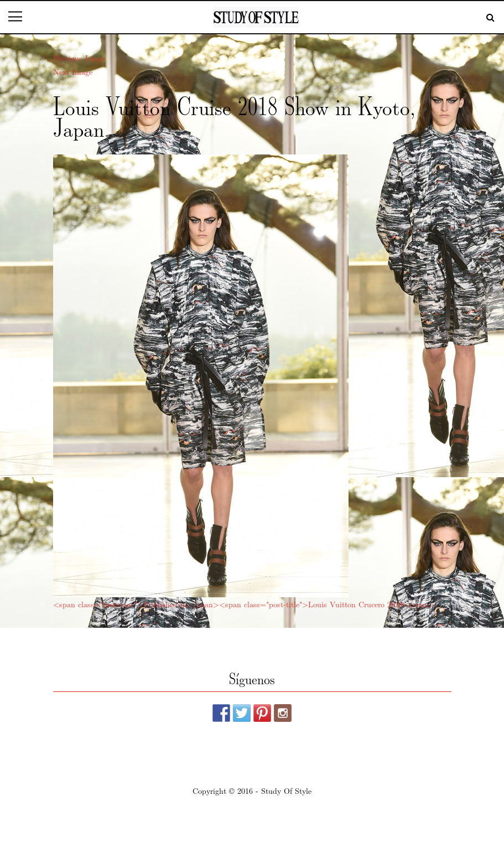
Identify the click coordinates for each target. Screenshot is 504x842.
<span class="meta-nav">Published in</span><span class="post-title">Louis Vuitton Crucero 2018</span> (244, 604)
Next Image (73, 71)
